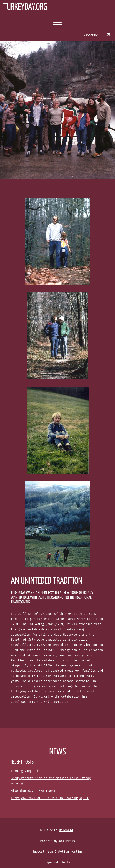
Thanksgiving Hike (26, 771)
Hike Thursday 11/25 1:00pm (33, 791)
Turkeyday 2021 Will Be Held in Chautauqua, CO (50, 798)
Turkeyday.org (25, 7)
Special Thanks (59, 862)
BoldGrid (66, 830)
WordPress (67, 841)
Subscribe (90, 35)
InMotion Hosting (69, 852)
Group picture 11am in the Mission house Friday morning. (51, 781)
